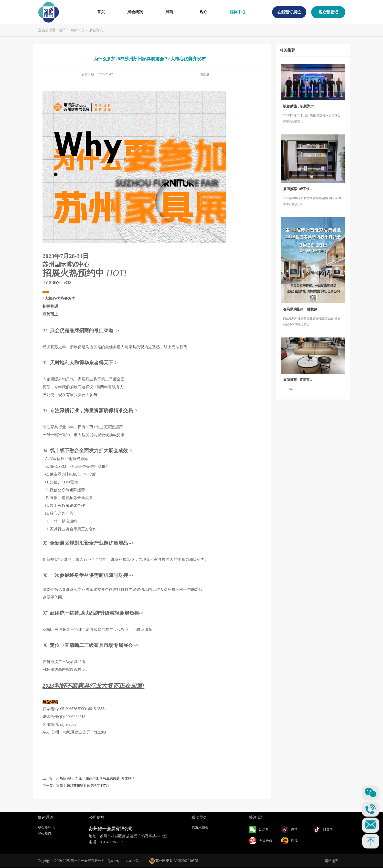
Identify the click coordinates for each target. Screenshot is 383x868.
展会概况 (135, 12)
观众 (203, 12)
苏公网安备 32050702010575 (174, 861)
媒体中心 (238, 12)
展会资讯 (96, 30)
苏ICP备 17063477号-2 (124, 861)
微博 (294, 829)
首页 (101, 12)
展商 (169, 12)
